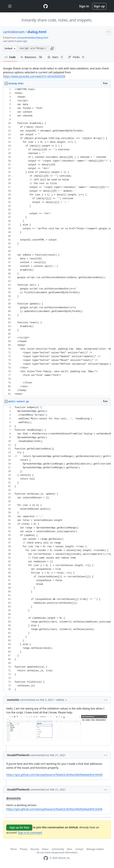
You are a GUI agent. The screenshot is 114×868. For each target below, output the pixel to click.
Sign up (99, 6)
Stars (56, 57)
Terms (14, 849)
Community (58, 849)
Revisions (32, 57)
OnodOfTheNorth (18, 755)
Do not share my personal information (57, 852)
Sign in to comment (30, 833)
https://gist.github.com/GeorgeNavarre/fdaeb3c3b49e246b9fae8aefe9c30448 (54, 775)
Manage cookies (95, 849)
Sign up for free (19, 827)
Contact (79, 849)
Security (35, 849)
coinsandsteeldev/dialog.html (33, 38)
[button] (52, 49)
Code (10, 57)
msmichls (13, 700)
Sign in (84, 6)
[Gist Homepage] (46, 6)
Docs (70, 849)
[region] (57, 242)
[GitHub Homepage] (46, 858)
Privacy (24, 849)
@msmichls (14, 798)
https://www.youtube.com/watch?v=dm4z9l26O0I (34, 76)
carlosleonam (14, 32)
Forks (77, 57)
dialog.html (37, 32)
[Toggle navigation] (10, 6)
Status (45, 849)
